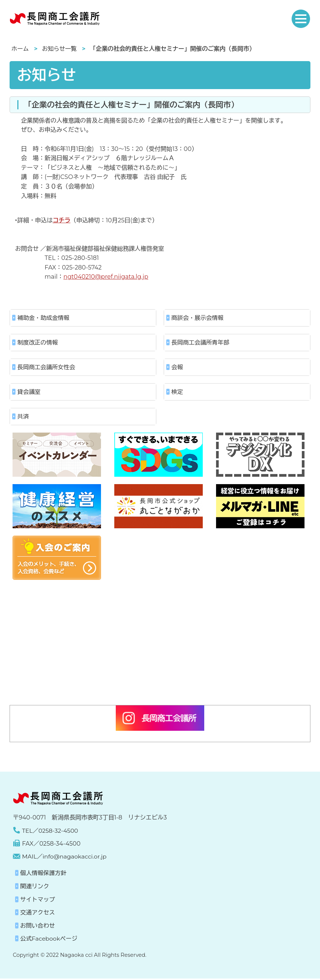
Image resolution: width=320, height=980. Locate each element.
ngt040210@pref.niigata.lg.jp (106, 277)
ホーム (20, 49)
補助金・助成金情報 (44, 318)
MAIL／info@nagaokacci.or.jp (65, 858)
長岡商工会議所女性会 (47, 368)
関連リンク (35, 888)
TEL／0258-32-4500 (51, 831)
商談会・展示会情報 (198, 318)
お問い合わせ (38, 927)
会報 (177, 368)
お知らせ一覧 (60, 49)
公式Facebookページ (49, 940)
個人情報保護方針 (44, 875)
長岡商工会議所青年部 (201, 343)
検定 (177, 393)
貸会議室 (29, 393)
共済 (23, 417)
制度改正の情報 (38, 343)
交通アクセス (38, 914)
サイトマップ (38, 901)
